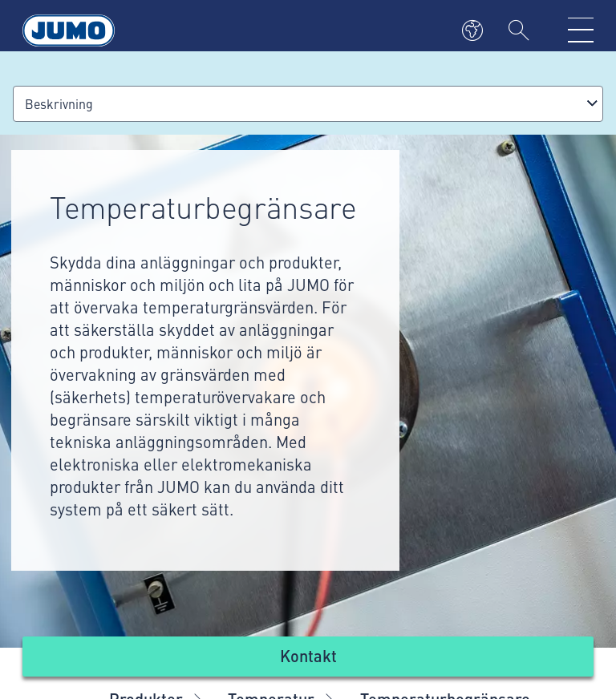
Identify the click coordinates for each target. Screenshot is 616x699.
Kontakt (308, 655)
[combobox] (308, 104)
